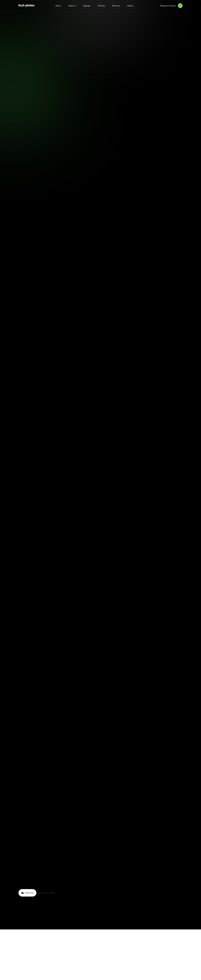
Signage (87, 6)
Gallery (130, 6)
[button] (72, 6)
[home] (26, 6)
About (58, 6)
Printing (101, 6)
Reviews (116, 6)
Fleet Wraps (150, 73)
